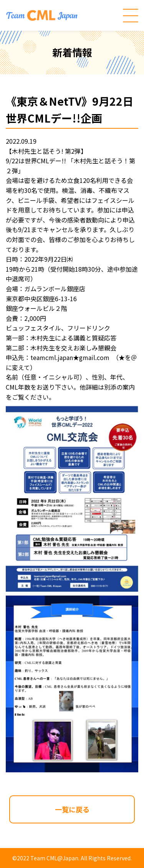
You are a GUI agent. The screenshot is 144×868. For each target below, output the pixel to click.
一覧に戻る (72, 809)
